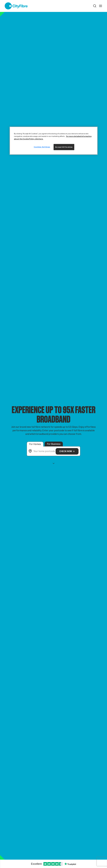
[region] (54, 141)
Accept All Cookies (64, 147)
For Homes (35, 444)
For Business (54, 444)
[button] (95, 6)
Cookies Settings (42, 147)
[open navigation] (101, 6)
